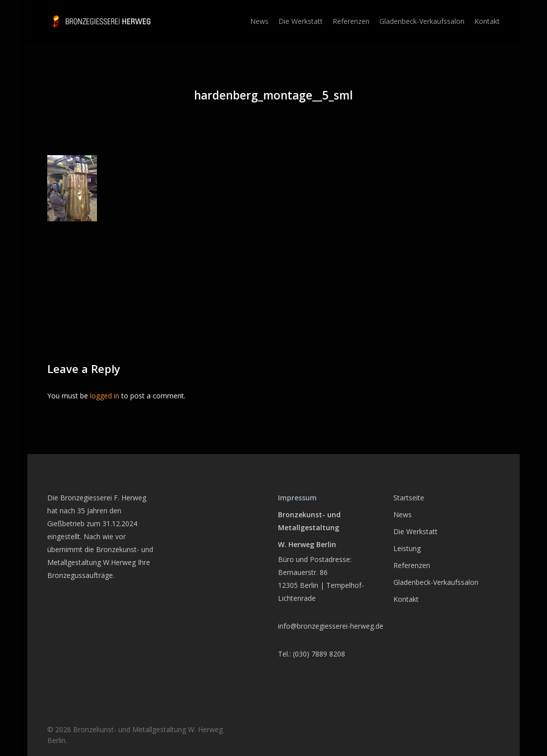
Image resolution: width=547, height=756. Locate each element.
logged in (105, 396)
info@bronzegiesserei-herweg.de (331, 626)
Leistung (407, 548)
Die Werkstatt (415, 531)
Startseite (409, 498)
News (403, 515)
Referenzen (412, 565)
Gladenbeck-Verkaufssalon (436, 582)
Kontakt (406, 599)
